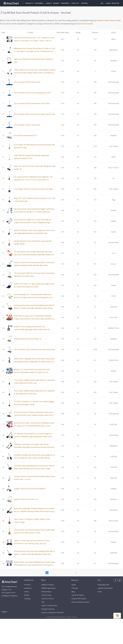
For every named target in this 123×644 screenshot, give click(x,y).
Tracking (27, 599)
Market (56, 3)
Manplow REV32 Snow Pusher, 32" (26, 499)
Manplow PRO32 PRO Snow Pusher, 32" (28, 339)
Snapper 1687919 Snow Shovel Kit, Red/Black (30, 489)
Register (115, 3)
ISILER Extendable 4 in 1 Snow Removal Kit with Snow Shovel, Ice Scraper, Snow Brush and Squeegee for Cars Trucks (33, 297)
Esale (100, 592)
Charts (49, 3)
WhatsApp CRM (103, 585)
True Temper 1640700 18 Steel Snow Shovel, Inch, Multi (33, 189)
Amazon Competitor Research (52, 612)
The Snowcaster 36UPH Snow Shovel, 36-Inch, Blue (32, 103)
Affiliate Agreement (49, 588)
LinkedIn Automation (105, 588)
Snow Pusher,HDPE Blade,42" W (25, 136)
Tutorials (75, 588)
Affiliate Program (48, 585)
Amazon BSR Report (79, 599)
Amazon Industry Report (81, 602)
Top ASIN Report (78, 595)
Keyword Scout (83, 24)
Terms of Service (48, 599)
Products (29, 3)
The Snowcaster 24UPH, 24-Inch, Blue (27, 82)
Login (108, 3)
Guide (74, 585)
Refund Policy (46, 592)
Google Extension (48, 609)
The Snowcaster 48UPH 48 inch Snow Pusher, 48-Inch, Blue (35, 114)
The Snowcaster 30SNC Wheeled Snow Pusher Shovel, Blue (35, 349)
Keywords (28, 588)
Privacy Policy (46, 595)
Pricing (85, 3)
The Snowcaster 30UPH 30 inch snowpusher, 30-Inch (32, 93)
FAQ (43, 602)
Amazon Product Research (107, 20)
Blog (73, 592)
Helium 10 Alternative (49, 605)
